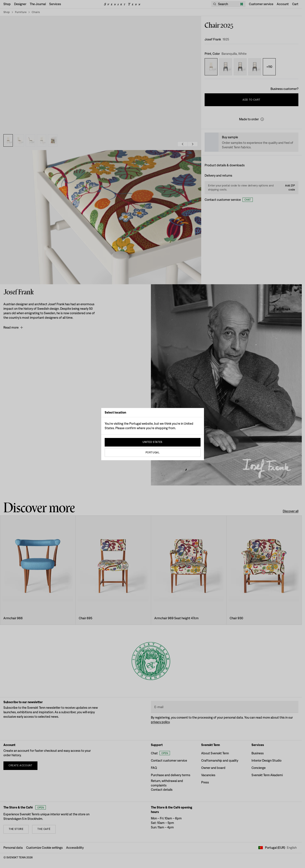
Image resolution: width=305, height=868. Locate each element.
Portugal (153, 453)
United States (152, 442)
